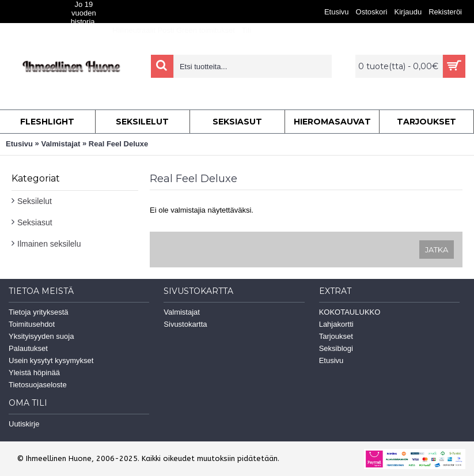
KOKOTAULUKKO (350, 312)
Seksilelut (35, 201)
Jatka (437, 250)
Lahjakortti (336, 324)
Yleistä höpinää (34, 373)
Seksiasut (35, 222)
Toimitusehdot (32, 324)
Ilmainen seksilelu (49, 244)
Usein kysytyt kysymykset (51, 360)
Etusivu (19, 144)
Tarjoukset (336, 336)
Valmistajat (60, 144)
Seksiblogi (336, 348)
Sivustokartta (185, 324)
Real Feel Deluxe (118, 144)
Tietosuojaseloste (38, 385)
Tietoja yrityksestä (39, 312)
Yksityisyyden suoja (41, 336)
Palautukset (28, 348)
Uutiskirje (24, 424)
